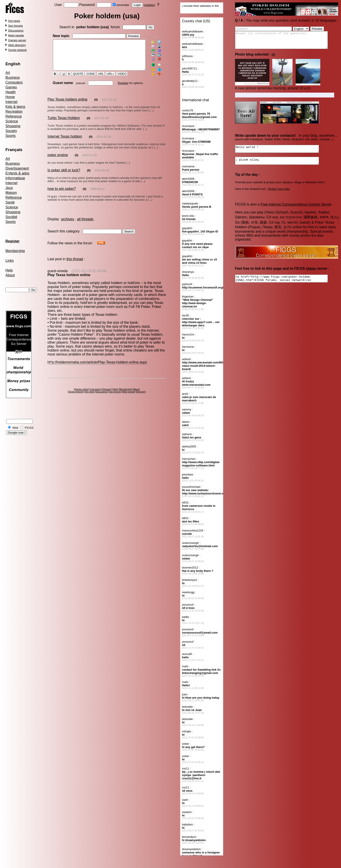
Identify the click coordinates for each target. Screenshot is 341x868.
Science (12, 121)
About (10, 275)
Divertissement (17, 168)
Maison (11, 193)
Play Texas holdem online (67, 105)
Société (11, 217)
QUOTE (74, 80)
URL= (107, 80)
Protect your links (279, 195)
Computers (14, 82)
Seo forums (15, 26)
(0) (96, 105)
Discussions (16, 31)
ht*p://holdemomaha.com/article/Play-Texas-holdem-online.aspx (97, 368)
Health (11, 92)
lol (273, 58)
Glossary (108, 395)
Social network (18, 50)
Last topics (96, 395)
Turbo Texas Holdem (64, 123)
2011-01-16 (109, 105)
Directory (142, 397)
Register (119, 89)
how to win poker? (62, 194)
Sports (11, 136)
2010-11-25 (90, 161)
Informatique (15, 178)
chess (311, 274)
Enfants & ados (18, 173)
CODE (87, 80)
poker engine (58, 160)
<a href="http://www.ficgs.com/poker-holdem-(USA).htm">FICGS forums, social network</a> (287, 285)
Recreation (14, 111)
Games (11, 87)
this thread (75, 265)
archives (68, 225)
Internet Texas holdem (65, 142)
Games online (82, 395)
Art (8, 73)
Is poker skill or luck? (64, 176)
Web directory (17, 45)
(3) (76, 161)
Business (13, 78)
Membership (15, 251)
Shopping (13, 126)
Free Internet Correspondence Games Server (296, 210)
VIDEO (118, 80)
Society (11, 131)
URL (97, 80)
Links (10, 261)
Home (10, 97)
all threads (85, 225)
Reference (14, 116)
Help (9, 270)
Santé (10, 202)
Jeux (9, 188)
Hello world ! (282, 153)
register (150, 5)
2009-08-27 (98, 194)
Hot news (14, 21)
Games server (17, 40)
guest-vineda (57, 276)
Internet (11, 102)
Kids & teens (15, 107)
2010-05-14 (102, 176)
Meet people (16, 35)
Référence (14, 197)
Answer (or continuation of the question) (287, 42)
